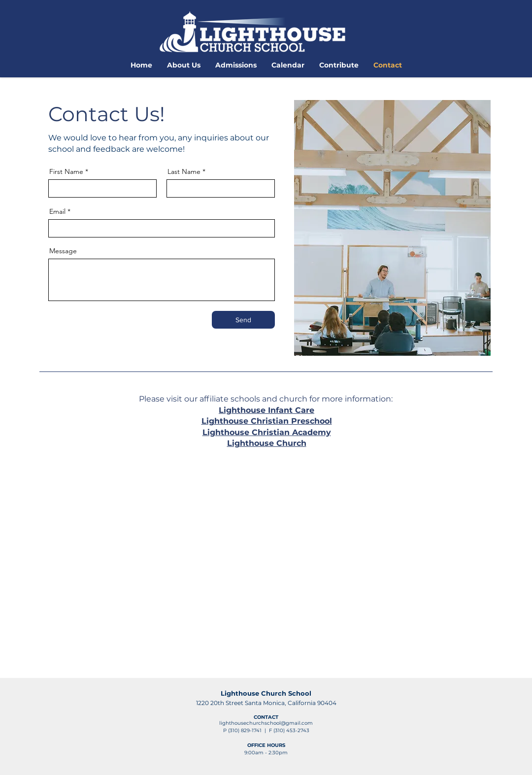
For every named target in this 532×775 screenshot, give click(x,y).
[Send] (243, 320)
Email (57, 211)
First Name (66, 171)
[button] (184, 65)
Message (63, 251)
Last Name (184, 171)
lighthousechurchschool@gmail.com (266, 723)
